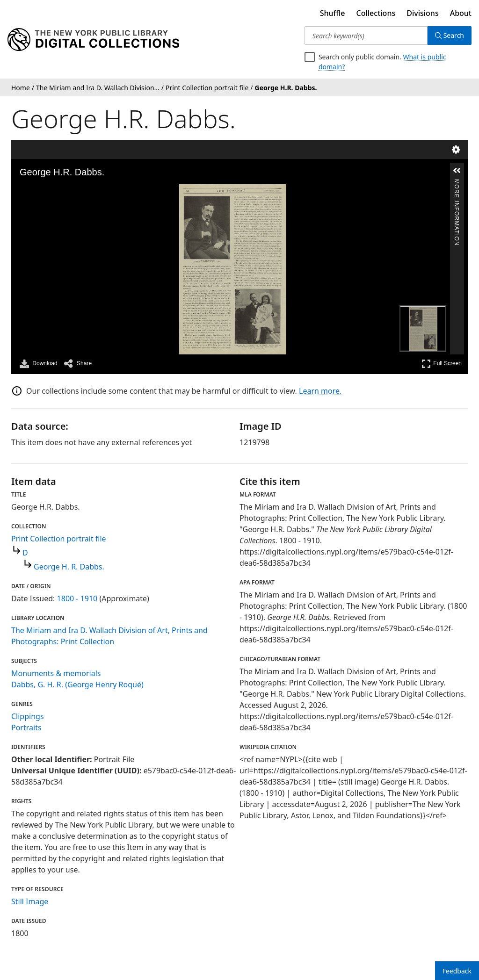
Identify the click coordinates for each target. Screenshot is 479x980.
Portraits (26, 728)
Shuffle (333, 13)
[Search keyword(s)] (366, 36)
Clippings (28, 716)
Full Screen (442, 364)
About (461, 13)
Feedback (457, 971)
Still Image (30, 901)
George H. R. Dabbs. (69, 567)
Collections (376, 13)
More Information (457, 183)
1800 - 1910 (77, 598)
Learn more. (320, 391)
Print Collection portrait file (59, 539)
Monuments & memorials (56, 673)
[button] (457, 171)
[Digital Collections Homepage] (93, 40)
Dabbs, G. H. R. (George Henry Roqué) (77, 685)
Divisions (422, 13)
